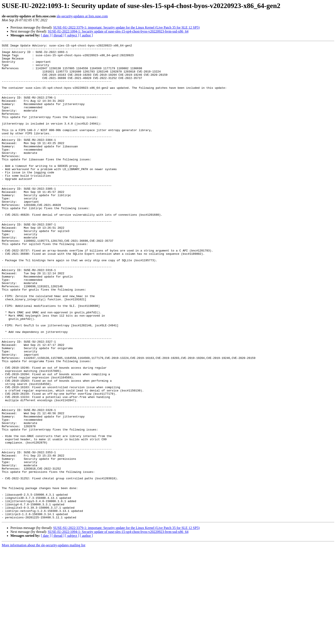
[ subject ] (72, 35)
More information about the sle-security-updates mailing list (44, 640)
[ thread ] (58, 35)
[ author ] (86, 35)
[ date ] (46, 35)
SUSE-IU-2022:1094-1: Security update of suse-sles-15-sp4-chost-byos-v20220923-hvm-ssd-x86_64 (118, 31)
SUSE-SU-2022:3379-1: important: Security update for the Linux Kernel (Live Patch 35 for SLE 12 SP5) (126, 27)
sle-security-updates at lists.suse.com (82, 16)
